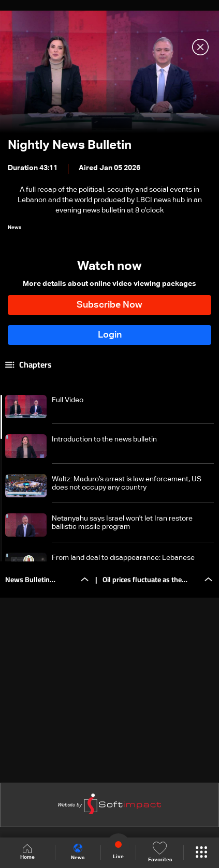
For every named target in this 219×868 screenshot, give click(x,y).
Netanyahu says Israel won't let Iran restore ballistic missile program (122, 523)
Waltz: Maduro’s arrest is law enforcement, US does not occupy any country (127, 483)
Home (27, 852)
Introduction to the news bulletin (104, 439)
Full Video (68, 400)
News (78, 852)
